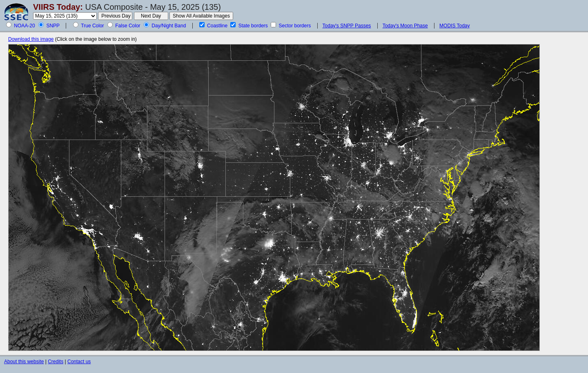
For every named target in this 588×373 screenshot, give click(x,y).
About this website (24, 362)
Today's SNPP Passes (347, 26)
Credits (56, 362)
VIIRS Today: (58, 7)
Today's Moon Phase (405, 26)
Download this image (31, 39)
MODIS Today (454, 26)
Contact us (79, 362)
